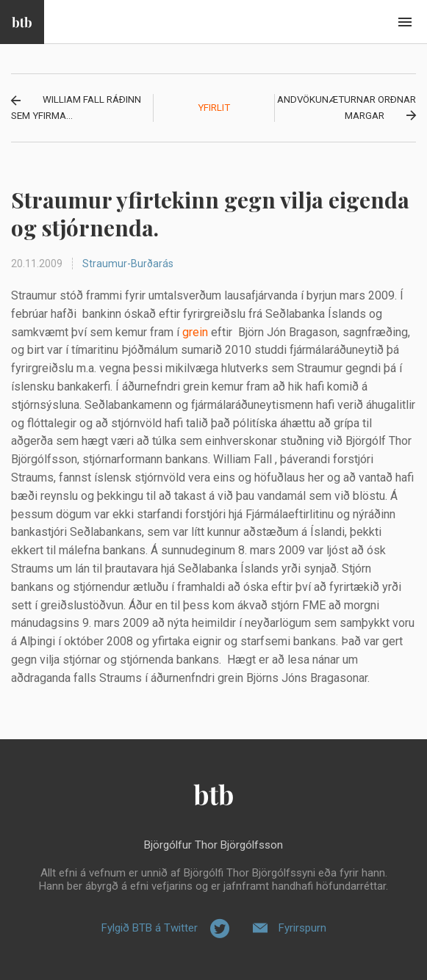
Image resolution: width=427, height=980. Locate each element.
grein (195, 332)
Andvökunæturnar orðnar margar (347, 108)
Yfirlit (214, 108)
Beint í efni (405, 22)
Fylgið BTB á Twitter (150, 928)
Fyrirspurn (302, 928)
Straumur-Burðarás (128, 264)
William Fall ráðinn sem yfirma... (76, 108)
